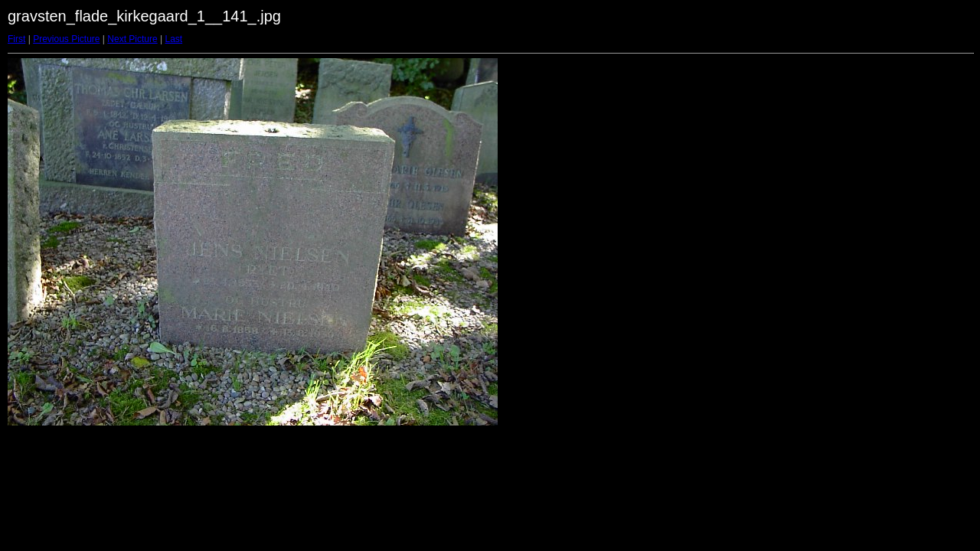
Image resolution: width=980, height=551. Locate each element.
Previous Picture (66, 39)
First (16, 39)
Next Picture (132, 39)
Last (173, 39)
